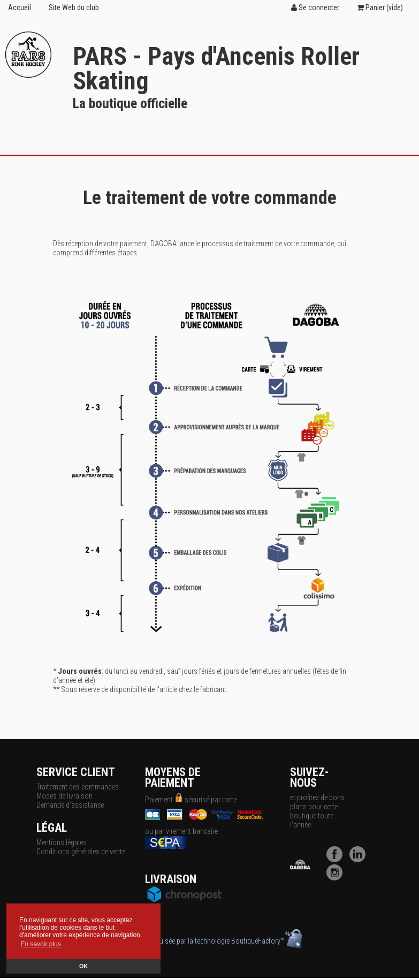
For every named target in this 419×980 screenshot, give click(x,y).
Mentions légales (62, 842)
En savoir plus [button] (40, 944)
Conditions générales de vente (81, 852)
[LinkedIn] (360, 860)
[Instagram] (337, 878)
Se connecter (315, 7)
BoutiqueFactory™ (266, 941)
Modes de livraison (64, 796)
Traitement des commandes (78, 787)
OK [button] (83, 966)
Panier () (380, 7)
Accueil (20, 7)
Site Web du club (74, 7)
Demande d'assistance (70, 805)
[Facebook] (337, 860)
